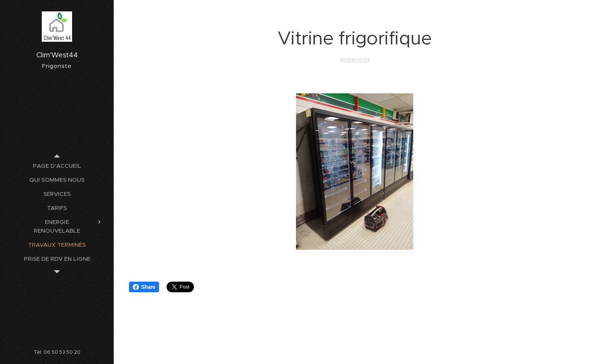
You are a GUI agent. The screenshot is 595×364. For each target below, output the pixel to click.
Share (144, 287)
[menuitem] (57, 166)
